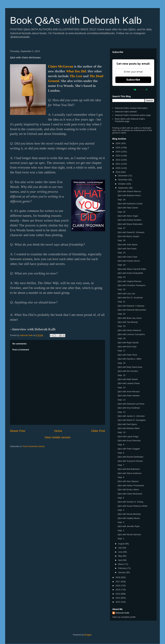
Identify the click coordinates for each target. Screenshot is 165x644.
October (122, 184)
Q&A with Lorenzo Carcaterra (131, 334)
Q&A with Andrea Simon (129, 261)
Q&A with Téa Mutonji (128, 322)
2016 (118, 586)
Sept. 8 (121, 453)
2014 (118, 594)
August (122, 544)
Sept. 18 (121, 338)
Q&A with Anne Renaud (128, 392)
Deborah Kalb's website (126, 112)
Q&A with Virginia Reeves (129, 281)
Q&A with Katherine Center (130, 204)
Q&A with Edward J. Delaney (131, 306)
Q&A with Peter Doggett (129, 449)
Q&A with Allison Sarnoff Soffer (132, 269)
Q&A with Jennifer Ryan (129, 526)
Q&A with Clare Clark (127, 257)
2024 (118, 152)
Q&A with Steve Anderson (129, 473)
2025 (118, 148)
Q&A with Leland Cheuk (129, 383)
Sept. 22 (121, 289)
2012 (118, 602)
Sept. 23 (121, 277)
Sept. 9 (121, 445)
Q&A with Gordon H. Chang (130, 502)
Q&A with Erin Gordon (128, 371)
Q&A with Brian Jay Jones (130, 318)
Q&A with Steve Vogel (128, 216)
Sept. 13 (121, 400)
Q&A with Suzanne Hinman (130, 461)
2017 (118, 582)
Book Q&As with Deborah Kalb (76, 20)
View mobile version (57, 437)
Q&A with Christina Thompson (131, 285)
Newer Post (18, 431)
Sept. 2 (121, 530)
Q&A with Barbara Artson (129, 195)
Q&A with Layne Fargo (128, 437)
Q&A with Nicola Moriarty (129, 514)
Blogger (88, 635)
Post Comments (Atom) (34, 446)
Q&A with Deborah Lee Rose (131, 404)
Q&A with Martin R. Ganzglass (132, 420)
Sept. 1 (121, 539)
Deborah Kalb (122, 613)
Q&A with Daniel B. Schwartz (131, 232)
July (120, 548)
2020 (118, 168)
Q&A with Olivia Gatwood (129, 330)
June (121, 552)
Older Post (98, 431)
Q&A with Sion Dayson (128, 481)
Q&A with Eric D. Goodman (130, 298)
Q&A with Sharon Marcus (129, 191)
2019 (118, 172)
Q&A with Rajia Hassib (128, 343)
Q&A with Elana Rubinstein (130, 224)
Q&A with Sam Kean (127, 249)
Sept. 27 (121, 228)
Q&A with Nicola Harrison (129, 534)
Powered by (133, 89)
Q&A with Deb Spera (127, 424)
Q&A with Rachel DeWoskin (130, 457)
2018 (118, 577)
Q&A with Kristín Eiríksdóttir (130, 273)
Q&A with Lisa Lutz (126, 294)
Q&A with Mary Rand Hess (130, 367)
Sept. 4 (121, 510)
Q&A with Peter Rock (127, 355)
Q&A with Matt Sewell (127, 379)
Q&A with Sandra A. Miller (129, 359)
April (121, 560)
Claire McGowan (61, 66)
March (121, 564)
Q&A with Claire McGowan (130, 494)
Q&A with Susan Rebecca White (132, 506)
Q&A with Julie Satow (127, 245)
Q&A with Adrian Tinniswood (131, 485)
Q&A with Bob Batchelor (129, 469)
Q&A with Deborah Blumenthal (132, 310)
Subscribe (133, 80)
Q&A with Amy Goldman (129, 408)
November (123, 180)
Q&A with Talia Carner (128, 208)
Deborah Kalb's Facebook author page (133, 115)
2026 (118, 143)
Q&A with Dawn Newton (129, 396)
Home (58, 431)
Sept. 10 (121, 432)
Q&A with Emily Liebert (128, 490)
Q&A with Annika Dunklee (129, 220)
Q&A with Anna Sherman (129, 441)
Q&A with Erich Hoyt (127, 347)
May (120, 556)
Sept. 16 (121, 363)
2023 (118, 156)
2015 (118, 590)
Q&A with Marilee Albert (129, 428)
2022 (118, 160)
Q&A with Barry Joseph (128, 236)
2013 (118, 598)
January (122, 572)
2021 (118, 164)
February (123, 568)
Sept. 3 (121, 522)
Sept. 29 (121, 200)
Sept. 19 (121, 326)
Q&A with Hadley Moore (129, 518)
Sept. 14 (121, 388)
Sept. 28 (121, 212)
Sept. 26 (121, 240)
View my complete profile (124, 617)
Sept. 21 (121, 302)
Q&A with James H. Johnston (131, 416)
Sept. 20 (121, 314)
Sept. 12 (121, 412)
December (123, 176)
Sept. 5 (121, 498)
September (124, 188)
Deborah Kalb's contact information (131, 108)
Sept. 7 (121, 465)
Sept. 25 (121, 253)
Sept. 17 (121, 351)
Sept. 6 (121, 477)
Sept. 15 (121, 375)
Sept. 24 (121, 265)
